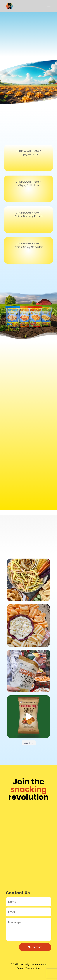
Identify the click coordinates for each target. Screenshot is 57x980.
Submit (35, 947)
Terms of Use (33, 968)
